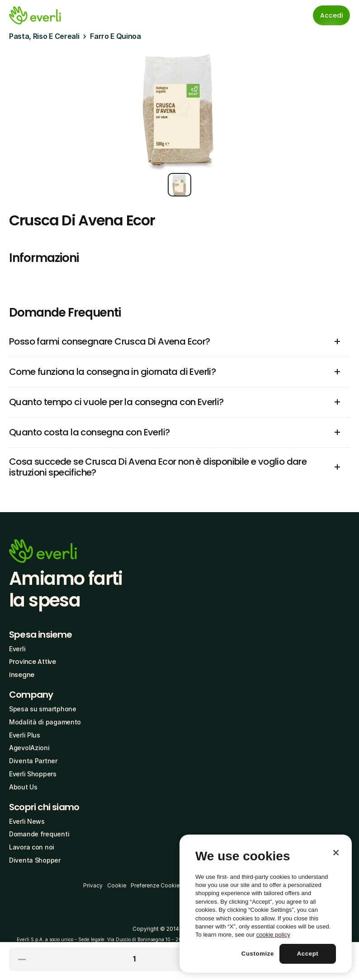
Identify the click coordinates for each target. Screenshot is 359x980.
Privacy (93, 885)
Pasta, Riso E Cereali (44, 36)
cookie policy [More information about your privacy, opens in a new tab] (273, 935)
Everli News (27, 821)
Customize (258, 954)
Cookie (117, 885)
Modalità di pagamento (45, 722)
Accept (308, 954)
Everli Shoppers (33, 774)
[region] (266, 904)
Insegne (22, 675)
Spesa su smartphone (43, 709)
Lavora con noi (32, 847)
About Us (23, 787)
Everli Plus (25, 735)
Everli (17, 649)
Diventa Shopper (35, 860)
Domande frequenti (39, 834)
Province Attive (33, 662)
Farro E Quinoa (116, 36)
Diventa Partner (33, 761)
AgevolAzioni (29, 748)
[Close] (336, 853)
